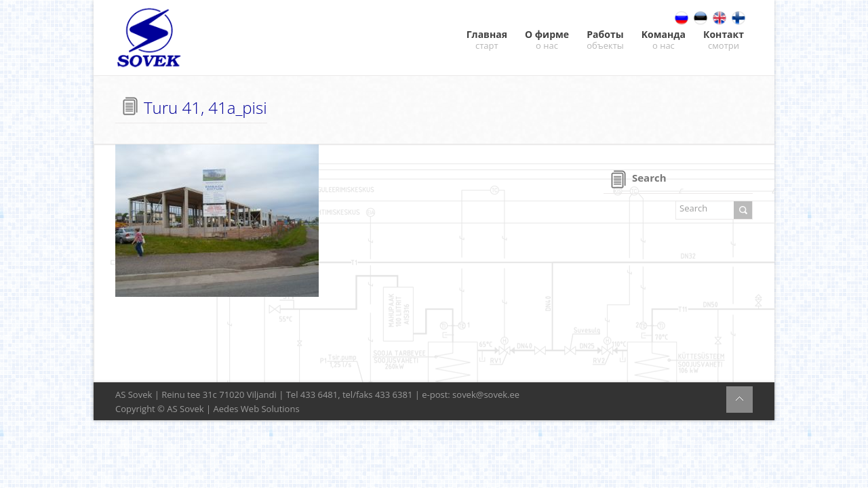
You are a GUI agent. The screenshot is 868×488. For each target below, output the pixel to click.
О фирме (547, 40)
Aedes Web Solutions (257, 409)
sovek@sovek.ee (486, 394)
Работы (605, 40)
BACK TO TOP (739, 400)
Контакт (724, 40)
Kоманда (664, 40)
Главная (487, 40)
